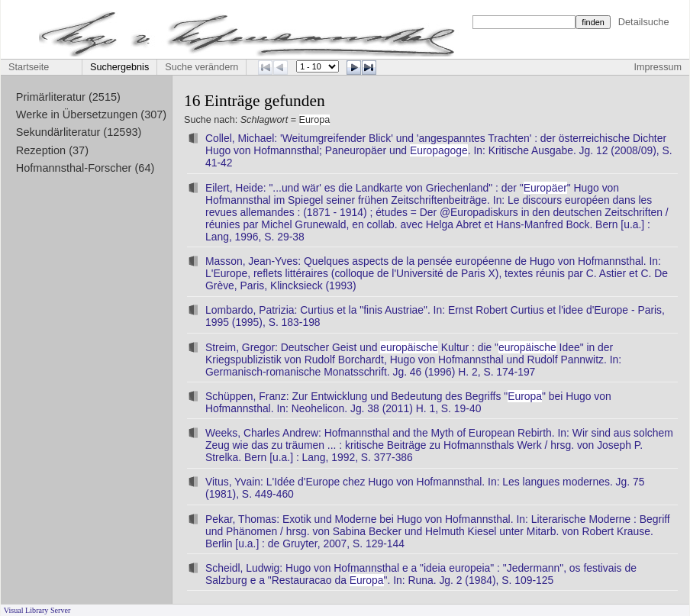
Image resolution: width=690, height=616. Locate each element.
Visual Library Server (37, 610)
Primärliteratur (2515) (68, 97)
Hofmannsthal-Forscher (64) (85, 168)
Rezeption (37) (52, 150)
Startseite (29, 67)
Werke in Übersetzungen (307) (91, 114)
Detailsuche (644, 22)
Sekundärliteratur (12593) (79, 132)
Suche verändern (202, 67)
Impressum (658, 67)
